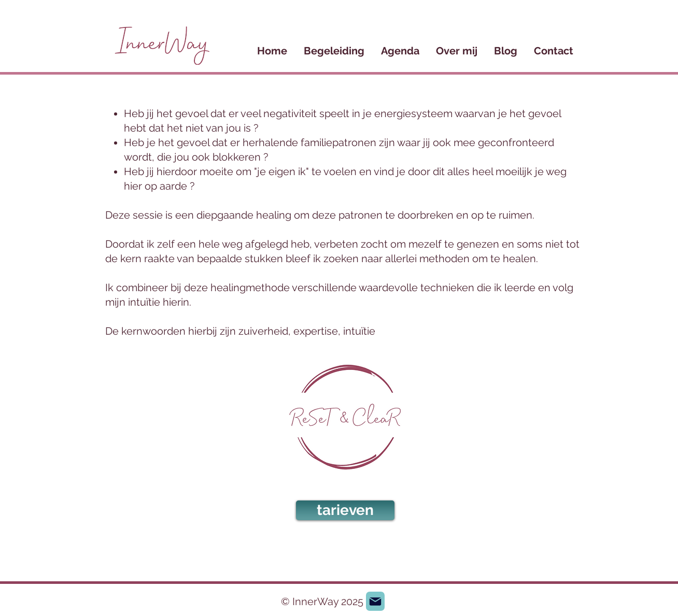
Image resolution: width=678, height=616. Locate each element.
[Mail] (375, 601)
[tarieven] (345, 510)
